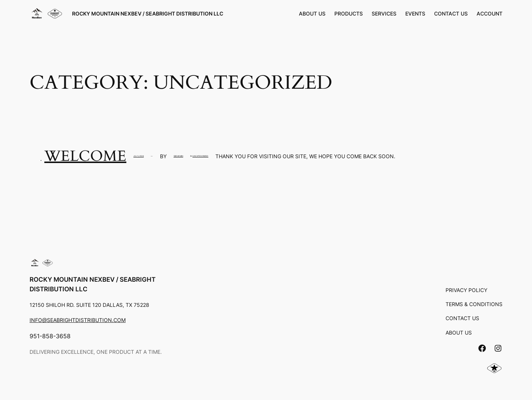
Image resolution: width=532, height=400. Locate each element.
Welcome (85, 156)
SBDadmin (178, 156)
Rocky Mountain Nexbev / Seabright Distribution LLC (148, 13)
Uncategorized (200, 156)
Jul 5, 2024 (139, 156)
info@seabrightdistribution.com (78, 320)
